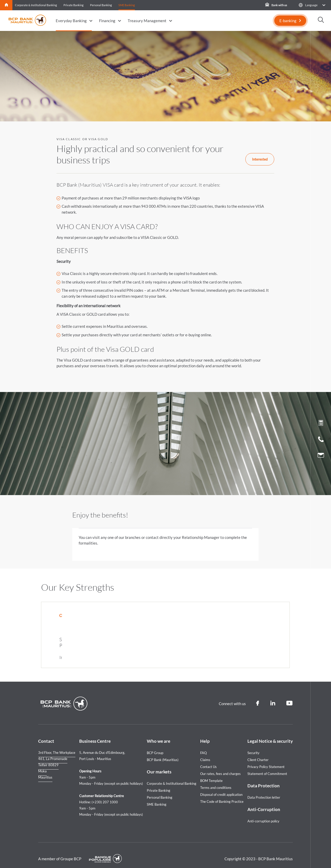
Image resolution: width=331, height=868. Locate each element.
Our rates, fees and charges (220, 767)
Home (6, 5)
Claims (205, 753)
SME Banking (127, 5)
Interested (260, 159)
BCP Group (155, 746)
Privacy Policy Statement (266, 760)
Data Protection (264, 779)
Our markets (159, 765)
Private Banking (74, 5)
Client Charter (258, 753)
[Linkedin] (273, 697)
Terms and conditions (216, 781)
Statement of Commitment (267, 767)
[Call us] (321, 440)
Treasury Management (147, 21)
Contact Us (208, 760)
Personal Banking (101, 5)
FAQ (203, 746)
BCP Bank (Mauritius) (163, 753)
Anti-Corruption (264, 803)
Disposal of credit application (221, 788)
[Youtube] (290, 697)
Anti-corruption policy (263, 814)
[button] (312, 5)
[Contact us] (321, 456)
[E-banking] (290, 21)
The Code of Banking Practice (222, 795)
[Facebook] (258, 697)
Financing (107, 21)
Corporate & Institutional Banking (36, 5)
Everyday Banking (71, 21)
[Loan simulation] (321, 424)
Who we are (159, 734)
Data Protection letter (264, 791)
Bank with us (276, 5)
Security (253, 746)
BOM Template (211, 774)
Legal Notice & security (270, 734)
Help (205, 734)
